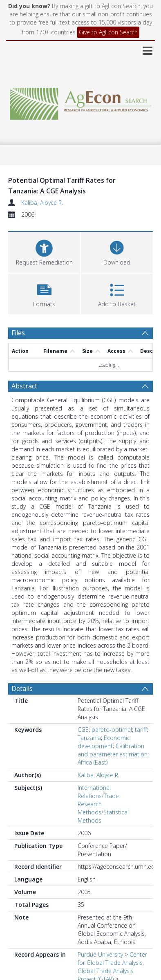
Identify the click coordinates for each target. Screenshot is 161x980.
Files (18, 333)
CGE (83, 730)
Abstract (24, 386)
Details (22, 688)
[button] (44, 293)
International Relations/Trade (98, 792)
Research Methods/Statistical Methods (103, 812)
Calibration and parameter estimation (113, 750)
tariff (141, 730)
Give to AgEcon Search (108, 32)
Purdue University (100, 954)
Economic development (104, 742)
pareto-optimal (112, 730)
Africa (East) (93, 762)
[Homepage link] (80, 102)
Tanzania (89, 738)
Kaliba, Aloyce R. (42, 203)
